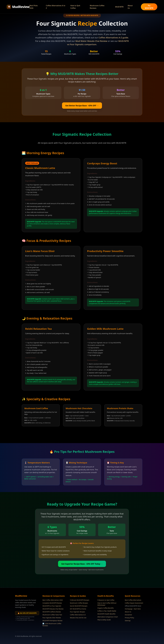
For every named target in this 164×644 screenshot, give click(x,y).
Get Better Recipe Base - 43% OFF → (82, 106)
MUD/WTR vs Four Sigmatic (52, 606)
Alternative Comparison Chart (108, 617)
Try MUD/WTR (149, 7)
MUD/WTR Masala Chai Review (53, 609)
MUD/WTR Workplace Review (52, 621)
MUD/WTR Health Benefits (106, 614)
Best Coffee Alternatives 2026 (53, 600)
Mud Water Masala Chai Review (91, 41)
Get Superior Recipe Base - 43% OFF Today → (82, 564)
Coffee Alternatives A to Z (56, 7)
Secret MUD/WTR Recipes (79, 606)
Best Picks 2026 (34, 7)
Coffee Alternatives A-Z (78, 615)
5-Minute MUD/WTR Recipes (80, 600)
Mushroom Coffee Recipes (79, 603)
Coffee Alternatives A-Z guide (113, 38)
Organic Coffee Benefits (106, 608)
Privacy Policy (129, 618)
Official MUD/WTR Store (133, 606)
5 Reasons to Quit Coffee (106, 600)
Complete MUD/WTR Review (52, 603)
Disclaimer (128, 615)
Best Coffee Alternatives (133, 600)
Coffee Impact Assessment (134, 603)
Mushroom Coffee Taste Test (52, 615)
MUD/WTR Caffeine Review (52, 612)
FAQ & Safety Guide (104, 620)
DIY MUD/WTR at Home (78, 609)
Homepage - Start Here (133, 609)
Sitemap (128, 621)
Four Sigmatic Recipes (78, 612)
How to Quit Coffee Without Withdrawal (107, 604)
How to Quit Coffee (75, 7)
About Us (130, 7)
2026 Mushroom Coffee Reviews (52, 625)
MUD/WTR (119, 7)
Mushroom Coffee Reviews (97, 7)
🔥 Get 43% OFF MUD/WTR (27, 613)
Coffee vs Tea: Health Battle (107, 611)
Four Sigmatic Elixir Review (52, 618)
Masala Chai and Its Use (78, 618)
